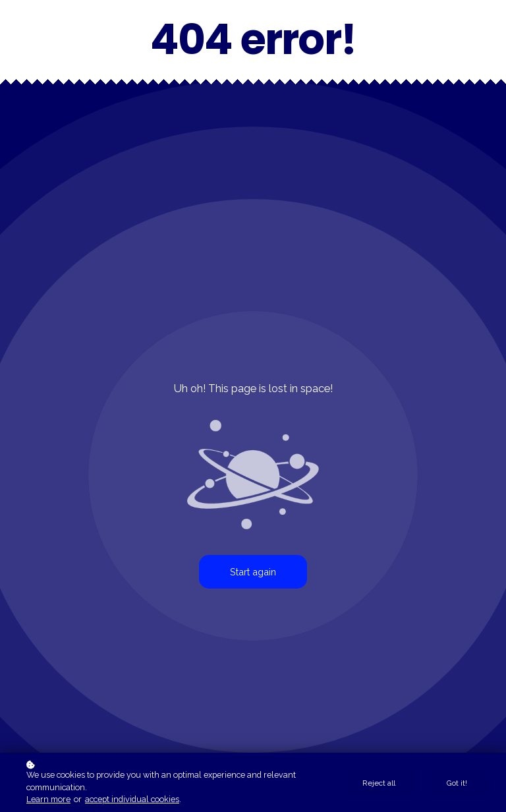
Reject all (379, 783)
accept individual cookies (132, 799)
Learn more (48, 799)
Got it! (457, 783)
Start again (253, 572)
